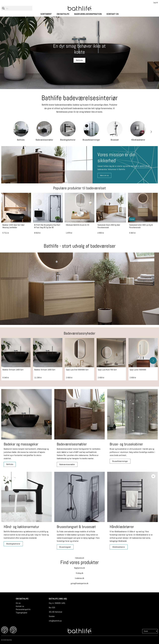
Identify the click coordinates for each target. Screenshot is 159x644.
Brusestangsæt (65, 547)
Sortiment (46, 14)
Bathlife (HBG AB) (58, 599)
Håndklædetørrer (119, 547)
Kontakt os (113, 14)
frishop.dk (80, 573)
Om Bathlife (63, 14)
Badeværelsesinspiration (88, 14)
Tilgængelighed (21, 613)
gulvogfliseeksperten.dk (79, 583)
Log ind (156, 2)
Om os (18, 603)
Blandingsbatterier (13, 544)
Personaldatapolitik (23, 609)
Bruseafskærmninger (120, 461)
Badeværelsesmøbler (67, 464)
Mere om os (104, 175)
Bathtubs (10, 464)
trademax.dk (79, 578)
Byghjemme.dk (80, 568)
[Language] (150, 631)
